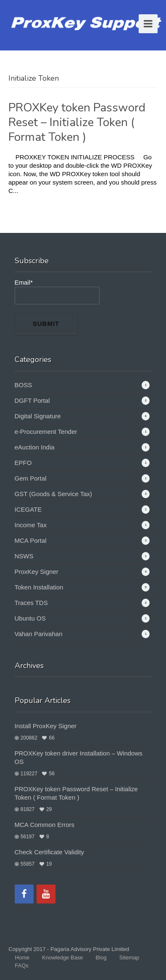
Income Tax (31, 525)
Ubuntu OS (30, 618)
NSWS (24, 556)
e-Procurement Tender (46, 432)
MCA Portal (31, 540)
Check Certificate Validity (50, 852)
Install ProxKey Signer (46, 726)
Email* (57, 292)
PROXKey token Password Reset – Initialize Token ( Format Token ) (77, 122)
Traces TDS (31, 603)
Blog (101, 958)
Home (22, 958)
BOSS (24, 385)
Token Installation (39, 587)
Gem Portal (31, 478)
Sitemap (129, 958)
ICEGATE (28, 509)
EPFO (23, 463)
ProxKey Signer (37, 572)
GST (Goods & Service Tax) (54, 494)
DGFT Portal (32, 400)
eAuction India (35, 447)
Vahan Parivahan (39, 634)
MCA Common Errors (45, 825)
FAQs (22, 965)
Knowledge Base (63, 958)
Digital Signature (38, 416)
